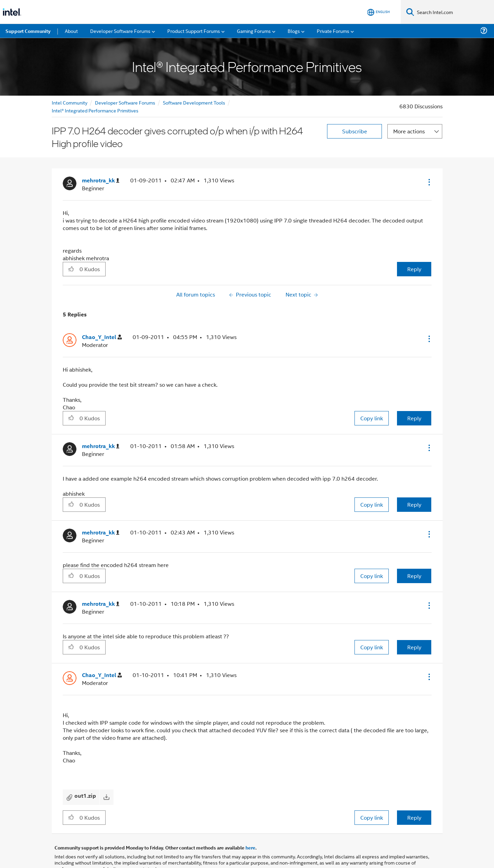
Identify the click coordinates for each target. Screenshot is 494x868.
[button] (429, 182)
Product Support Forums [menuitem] (194, 31)
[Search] (410, 12)
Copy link (372, 418)
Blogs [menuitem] (294, 31)
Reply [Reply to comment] (414, 418)
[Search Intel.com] (454, 12)
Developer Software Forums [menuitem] (120, 31)
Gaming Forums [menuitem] (254, 31)
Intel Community (70, 102)
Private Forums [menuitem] (333, 31)
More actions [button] (409, 131)
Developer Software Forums (125, 102)
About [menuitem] (71, 31)
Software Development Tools (194, 102)
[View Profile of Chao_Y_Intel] (102, 337)
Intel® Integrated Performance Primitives (95, 110)
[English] (378, 12)
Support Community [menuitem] (28, 31)
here (250, 847)
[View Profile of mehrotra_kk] (101, 180)
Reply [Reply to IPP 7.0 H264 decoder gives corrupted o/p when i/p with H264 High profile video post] (414, 269)
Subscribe (355, 131)
